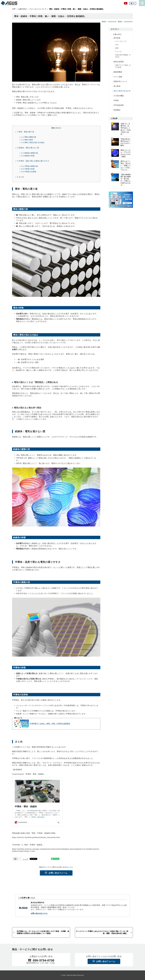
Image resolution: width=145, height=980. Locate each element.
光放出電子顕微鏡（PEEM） (123, 56)
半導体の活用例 (29, 172)
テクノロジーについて (38, 9)
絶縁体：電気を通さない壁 (28, 148)
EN (133, 3)
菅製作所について (120, 81)
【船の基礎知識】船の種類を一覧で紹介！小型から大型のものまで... (126, 180)
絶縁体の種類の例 (30, 153)
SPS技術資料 (119, 105)
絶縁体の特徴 (28, 156)
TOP (14, 9)
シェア (26, 859)
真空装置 (117, 38)
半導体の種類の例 (30, 166)
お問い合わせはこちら (39, 913)
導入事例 (117, 86)
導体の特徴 (27, 140)
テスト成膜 (118, 77)
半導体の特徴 (28, 169)
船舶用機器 (118, 72)
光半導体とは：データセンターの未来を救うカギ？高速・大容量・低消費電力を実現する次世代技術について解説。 (43, 932)
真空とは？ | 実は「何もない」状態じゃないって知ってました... (126, 166)
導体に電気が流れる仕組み (33, 142)
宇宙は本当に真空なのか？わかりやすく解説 (126, 142)
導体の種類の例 (29, 137)
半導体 (116, 100)
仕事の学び (23, 9)
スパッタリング (121, 41)
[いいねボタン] (15, 859)
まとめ (21, 177)
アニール (118, 51)
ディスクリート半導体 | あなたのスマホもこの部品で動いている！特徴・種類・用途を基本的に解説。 (102, 932)
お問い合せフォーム (58, 873)
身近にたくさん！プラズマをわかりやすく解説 (126, 153)
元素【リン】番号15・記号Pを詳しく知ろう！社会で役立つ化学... (126, 129)
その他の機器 (119, 96)
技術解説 (117, 110)
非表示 (58, 128)
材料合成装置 (119, 62)
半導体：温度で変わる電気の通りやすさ (33, 161)
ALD (117, 45)
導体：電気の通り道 (26, 132)
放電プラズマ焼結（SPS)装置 (123, 66)
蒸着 (117, 48)
